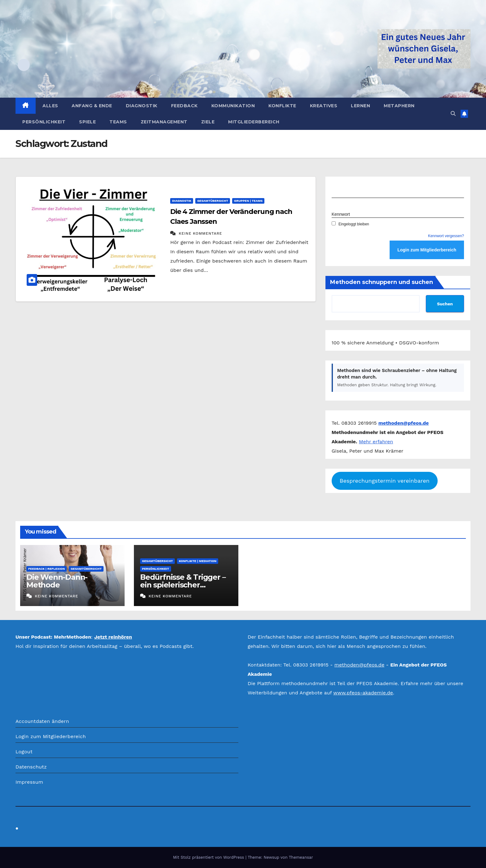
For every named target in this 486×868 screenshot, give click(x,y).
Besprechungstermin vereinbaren (385, 481)
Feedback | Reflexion (46, 569)
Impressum (29, 782)
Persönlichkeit (44, 122)
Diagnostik (142, 106)
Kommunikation (233, 106)
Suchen (445, 304)
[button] (453, 114)
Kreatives (324, 106)
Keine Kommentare (201, 233)
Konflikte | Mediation (198, 561)
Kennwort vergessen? (446, 236)
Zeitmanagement (164, 122)
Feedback (184, 106)
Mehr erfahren (376, 442)
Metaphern (399, 106)
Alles (50, 106)
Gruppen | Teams (248, 201)
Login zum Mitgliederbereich (51, 736)
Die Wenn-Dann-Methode (57, 581)
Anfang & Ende (92, 106)
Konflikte (282, 106)
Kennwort (341, 214)
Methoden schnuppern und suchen (382, 282)
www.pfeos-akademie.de (363, 693)
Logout (24, 752)
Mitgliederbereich (254, 122)
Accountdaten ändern (42, 721)
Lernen (360, 106)
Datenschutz (31, 767)
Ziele (208, 122)
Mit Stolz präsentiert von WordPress (209, 857)
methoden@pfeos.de (359, 665)
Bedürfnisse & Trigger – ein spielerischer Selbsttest (183, 585)
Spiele (87, 122)
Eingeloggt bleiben (350, 224)
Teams (118, 122)
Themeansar (301, 857)
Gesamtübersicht (213, 201)
